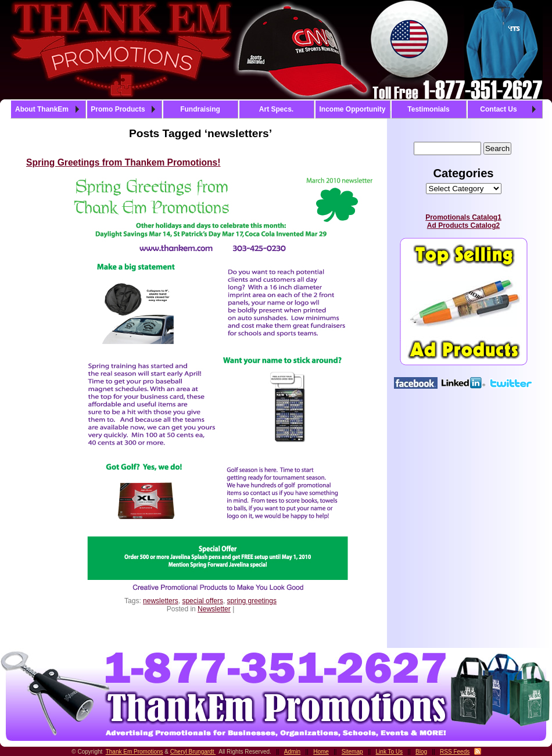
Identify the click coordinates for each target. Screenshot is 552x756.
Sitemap (352, 752)
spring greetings (252, 601)
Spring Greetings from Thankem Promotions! (123, 162)
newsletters (161, 601)
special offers (202, 601)
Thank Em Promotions (135, 752)
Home (321, 752)
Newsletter (214, 609)
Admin (292, 752)
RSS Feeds (455, 752)
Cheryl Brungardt (193, 752)
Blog (421, 752)
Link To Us (390, 752)
